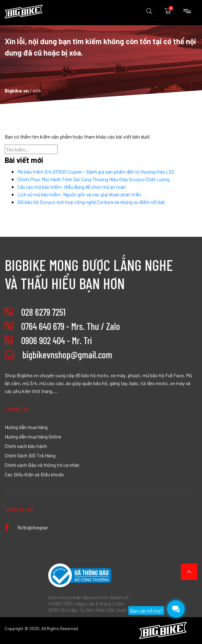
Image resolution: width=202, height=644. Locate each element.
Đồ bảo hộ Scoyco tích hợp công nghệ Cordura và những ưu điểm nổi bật (91, 202)
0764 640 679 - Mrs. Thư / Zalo (71, 326)
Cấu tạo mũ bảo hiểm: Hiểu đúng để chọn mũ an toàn (72, 187)
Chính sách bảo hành (26, 446)
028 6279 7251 (43, 312)
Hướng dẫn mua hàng (26, 427)
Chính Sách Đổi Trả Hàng (30, 455)
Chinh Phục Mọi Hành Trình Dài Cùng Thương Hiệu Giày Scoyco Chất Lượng (93, 179)
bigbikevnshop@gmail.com (58, 355)
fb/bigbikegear (26, 527)
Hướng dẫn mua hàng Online (33, 436)
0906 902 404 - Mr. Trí (56, 340)
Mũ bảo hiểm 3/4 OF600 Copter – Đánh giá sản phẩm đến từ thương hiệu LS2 (96, 171)
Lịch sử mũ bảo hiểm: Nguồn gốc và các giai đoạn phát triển (79, 194)
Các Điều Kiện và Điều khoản (34, 474)
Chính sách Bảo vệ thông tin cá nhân (42, 465)
